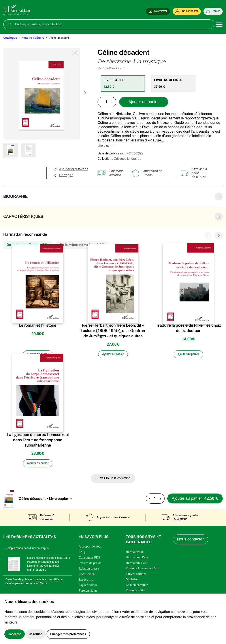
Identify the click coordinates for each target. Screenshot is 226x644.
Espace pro (86, 581)
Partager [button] (63, 175)
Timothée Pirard (113, 69)
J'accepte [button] (15, 634)
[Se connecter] (187, 11)
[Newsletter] (158, 11)
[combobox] (62, 500)
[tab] (123, 84)
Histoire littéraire (33, 38)
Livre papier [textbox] (59, 500)
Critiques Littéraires (127, 159)
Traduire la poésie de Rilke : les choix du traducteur (188, 328)
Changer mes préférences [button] (68, 634)
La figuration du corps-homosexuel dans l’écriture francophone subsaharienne (38, 441)
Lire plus (104, 146)
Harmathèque (135, 553)
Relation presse (89, 570)
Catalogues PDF (89, 559)
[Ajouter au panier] (38, 355)
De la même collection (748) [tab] (28, 245)
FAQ (82, 553)
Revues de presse (90, 564)
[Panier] (213, 11)
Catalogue (10, 38)
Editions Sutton (136, 592)
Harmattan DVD (137, 559)
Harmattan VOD (137, 564)
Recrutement (87, 575)
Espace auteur (88, 586)
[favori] (60, 317)
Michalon (132, 581)
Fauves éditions (136, 575)
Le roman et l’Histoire (38, 325)
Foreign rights (88, 592)
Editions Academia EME (142, 570)
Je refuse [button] (36, 634)
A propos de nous (90, 548)
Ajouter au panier (144, 102)
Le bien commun (137, 586)
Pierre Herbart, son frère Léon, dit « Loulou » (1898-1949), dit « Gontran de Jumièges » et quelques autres (113, 331)
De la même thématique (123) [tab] (82, 245)
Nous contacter (191, 541)
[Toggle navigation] (219, 24)
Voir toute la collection (115, 480)
